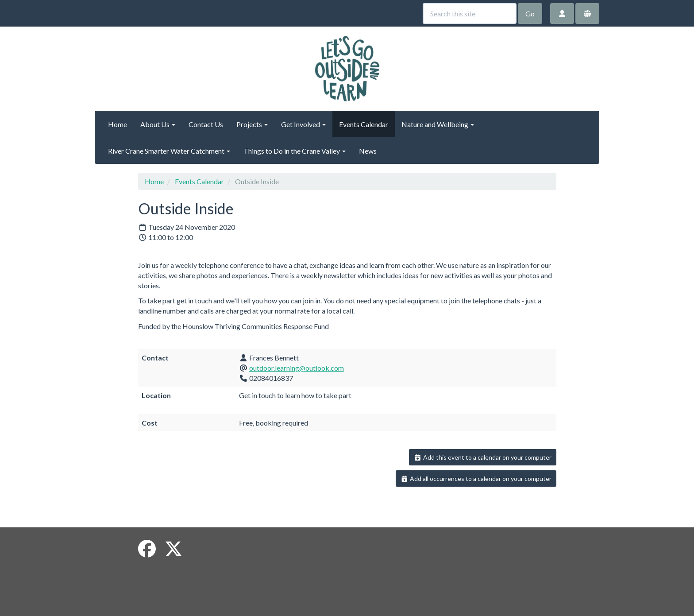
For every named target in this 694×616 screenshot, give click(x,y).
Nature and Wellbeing (438, 124)
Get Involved (303, 124)
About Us (158, 124)
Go (530, 14)
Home (118, 124)
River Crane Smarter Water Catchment (169, 151)
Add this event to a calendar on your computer (483, 457)
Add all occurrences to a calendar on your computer (476, 478)
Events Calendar (364, 124)
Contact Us (206, 124)
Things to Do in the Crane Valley (295, 151)
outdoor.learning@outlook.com (297, 368)
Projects (252, 124)
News (368, 151)
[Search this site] (470, 14)
